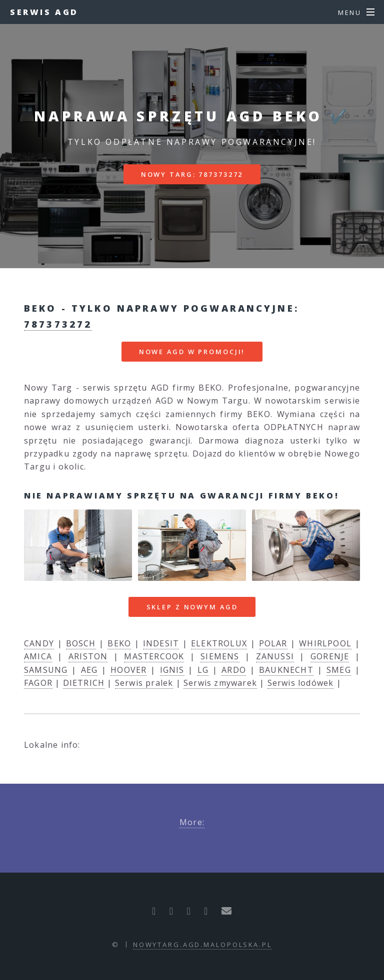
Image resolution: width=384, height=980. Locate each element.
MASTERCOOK (154, 656)
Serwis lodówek (301, 683)
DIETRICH (84, 683)
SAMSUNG (46, 670)
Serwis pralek (144, 683)
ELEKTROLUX (219, 643)
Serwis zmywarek (220, 683)
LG (203, 670)
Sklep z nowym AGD (192, 607)
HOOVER (128, 670)
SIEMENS (220, 656)
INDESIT (161, 643)
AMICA (38, 656)
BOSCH (81, 643)
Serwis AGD (44, 12)
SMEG (339, 670)
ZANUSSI (275, 656)
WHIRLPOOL (325, 643)
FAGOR (38, 683)
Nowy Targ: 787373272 (192, 174)
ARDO (234, 670)
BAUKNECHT (286, 670)
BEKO (119, 643)
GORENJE (330, 656)
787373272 (58, 324)
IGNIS (172, 670)
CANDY (39, 643)
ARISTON (88, 656)
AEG (89, 670)
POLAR (273, 643)
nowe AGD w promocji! (192, 352)
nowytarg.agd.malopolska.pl (202, 945)
